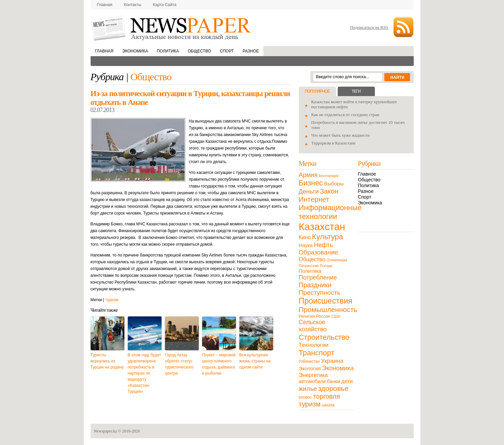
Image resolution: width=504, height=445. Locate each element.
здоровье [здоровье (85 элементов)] (333, 388)
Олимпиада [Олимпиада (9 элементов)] (337, 260)
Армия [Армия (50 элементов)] (308, 175)
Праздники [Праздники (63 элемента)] (315, 285)
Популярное (317, 91)
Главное (367, 174)
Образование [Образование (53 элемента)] (319, 252)
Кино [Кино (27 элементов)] (305, 237)
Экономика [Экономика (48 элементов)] (338, 368)
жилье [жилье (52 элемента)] (308, 389)
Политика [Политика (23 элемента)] (310, 271)
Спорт (227, 51)
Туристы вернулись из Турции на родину (107, 361)
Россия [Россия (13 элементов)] (323, 316)
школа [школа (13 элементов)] (328, 405)
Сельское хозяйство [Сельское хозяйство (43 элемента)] (313, 326)
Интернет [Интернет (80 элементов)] (314, 199)
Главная (105, 5)
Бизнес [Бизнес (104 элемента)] (311, 183)
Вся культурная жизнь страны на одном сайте (255, 361)
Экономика (135, 51)
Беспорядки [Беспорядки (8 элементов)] (329, 176)
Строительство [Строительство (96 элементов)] (324, 337)
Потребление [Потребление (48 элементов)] (318, 277)
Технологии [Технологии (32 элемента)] (314, 345)
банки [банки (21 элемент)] (333, 381)
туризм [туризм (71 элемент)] (310, 404)
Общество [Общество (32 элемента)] (312, 259)
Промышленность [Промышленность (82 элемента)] (328, 309)
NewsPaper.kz (172, 28)
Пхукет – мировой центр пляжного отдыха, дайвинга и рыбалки (219, 364)
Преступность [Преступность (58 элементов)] (320, 293)
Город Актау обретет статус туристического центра (179, 364)
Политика (168, 51)
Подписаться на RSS (369, 27)
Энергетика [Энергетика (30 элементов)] (313, 375)
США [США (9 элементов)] (336, 316)
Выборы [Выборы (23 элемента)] (334, 184)
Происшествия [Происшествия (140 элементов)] (326, 301)
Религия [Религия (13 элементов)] (307, 316)
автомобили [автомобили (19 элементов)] (312, 381)
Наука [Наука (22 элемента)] (306, 245)
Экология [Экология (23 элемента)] (310, 368)
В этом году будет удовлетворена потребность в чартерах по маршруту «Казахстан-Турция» (145, 373)
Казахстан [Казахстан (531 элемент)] (322, 227)
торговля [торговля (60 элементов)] (327, 396)
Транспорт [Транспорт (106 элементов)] (317, 353)
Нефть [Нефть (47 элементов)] (323, 245)
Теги (356, 91)
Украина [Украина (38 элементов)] (332, 361)
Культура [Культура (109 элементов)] (328, 237)
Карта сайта (165, 5)
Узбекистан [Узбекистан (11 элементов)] (309, 361)
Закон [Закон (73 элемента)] (329, 191)
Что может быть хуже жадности (341, 135)
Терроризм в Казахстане (333, 143)
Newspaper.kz (106, 431)
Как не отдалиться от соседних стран (345, 115)
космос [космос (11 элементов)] (305, 397)
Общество (199, 51)
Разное (251, 51)
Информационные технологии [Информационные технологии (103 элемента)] (330, 212)
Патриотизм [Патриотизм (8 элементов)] (309, 266)
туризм (112, 300)
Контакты (133, 5)
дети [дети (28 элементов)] (347, 381)
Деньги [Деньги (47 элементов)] (309, 191)
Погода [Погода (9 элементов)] (326, 266)
